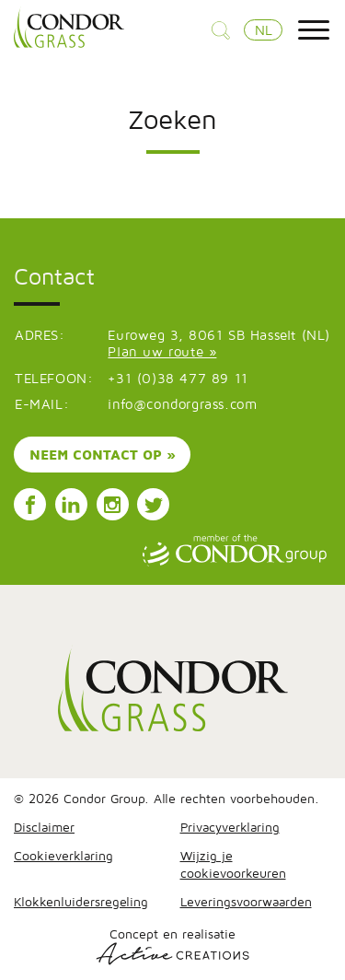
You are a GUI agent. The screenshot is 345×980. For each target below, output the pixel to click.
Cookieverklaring (63, 855)
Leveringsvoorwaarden (246, 901)
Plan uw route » (162, 351)
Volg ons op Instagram (112, 505)
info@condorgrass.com (182, 404)
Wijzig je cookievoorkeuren (233, 864)
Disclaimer (44, 827)
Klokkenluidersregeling (81, 901)
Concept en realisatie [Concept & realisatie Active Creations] (172, 945)
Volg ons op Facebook (30, 505)
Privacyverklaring (230, 827)
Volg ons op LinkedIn (71, 505)
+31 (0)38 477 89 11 (178, 378)
